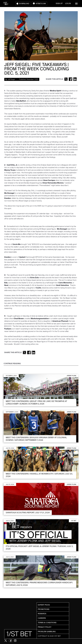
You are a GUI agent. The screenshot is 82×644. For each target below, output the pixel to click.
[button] (76, 4)
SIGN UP (59, 3)
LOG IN (68, 3)
